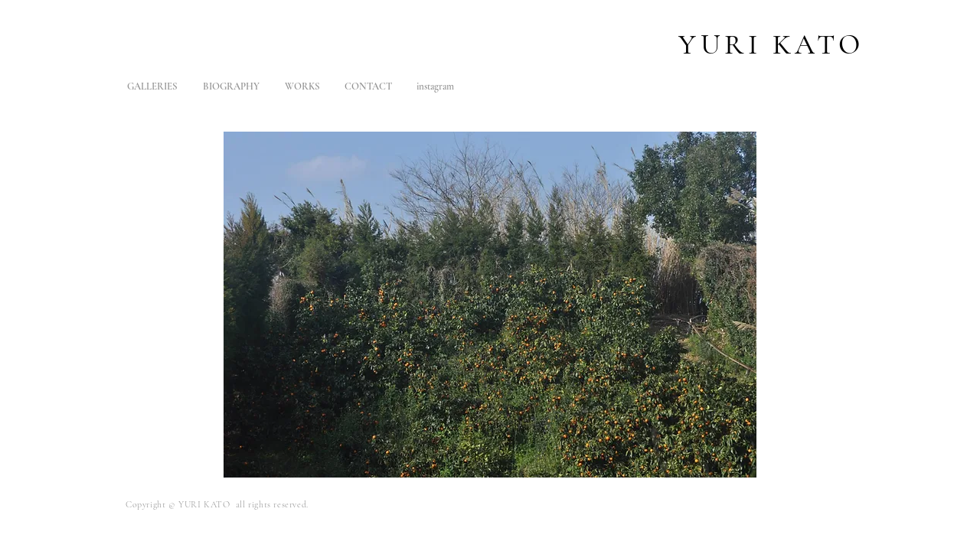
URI (737, 45)
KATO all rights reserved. (256, 504)
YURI (191, 504)
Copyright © (152, 504)
